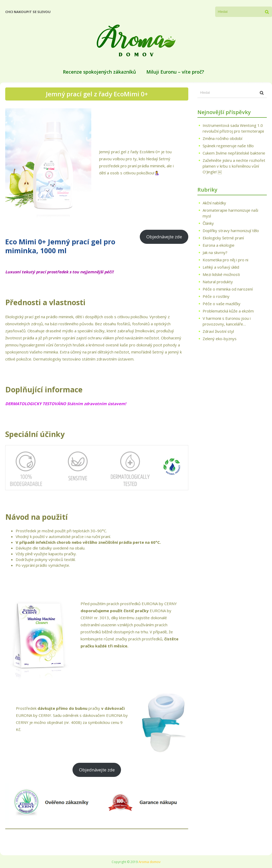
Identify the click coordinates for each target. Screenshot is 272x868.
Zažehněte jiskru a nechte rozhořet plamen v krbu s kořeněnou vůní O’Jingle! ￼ (234, 166)
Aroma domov (150, 862)
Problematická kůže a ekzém (228, 311)
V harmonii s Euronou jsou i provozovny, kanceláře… (227, 321)
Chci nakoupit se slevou (28, 12)
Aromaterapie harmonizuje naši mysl (230, 213)
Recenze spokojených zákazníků (99, 72)
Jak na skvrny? (215, 252)
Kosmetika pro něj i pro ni (225, 260)
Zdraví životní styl (218, 331)
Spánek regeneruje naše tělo (228, 146)
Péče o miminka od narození (228, 289)
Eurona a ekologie (219, 245)
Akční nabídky (214, 203)
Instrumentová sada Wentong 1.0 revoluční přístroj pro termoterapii (233, 128)
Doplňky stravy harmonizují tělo (231, 231)
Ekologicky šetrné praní (223, 238)
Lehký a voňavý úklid (221, 267)
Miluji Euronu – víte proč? (175, 72)
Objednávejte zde (164, 237)
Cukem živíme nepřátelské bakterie (234, 153)
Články (208, 223)
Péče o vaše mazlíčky (222, 304)
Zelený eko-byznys (220, 339)
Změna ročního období (222, 138)
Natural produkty (218, 282)
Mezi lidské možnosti (221, 274)
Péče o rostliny (216, 296)
